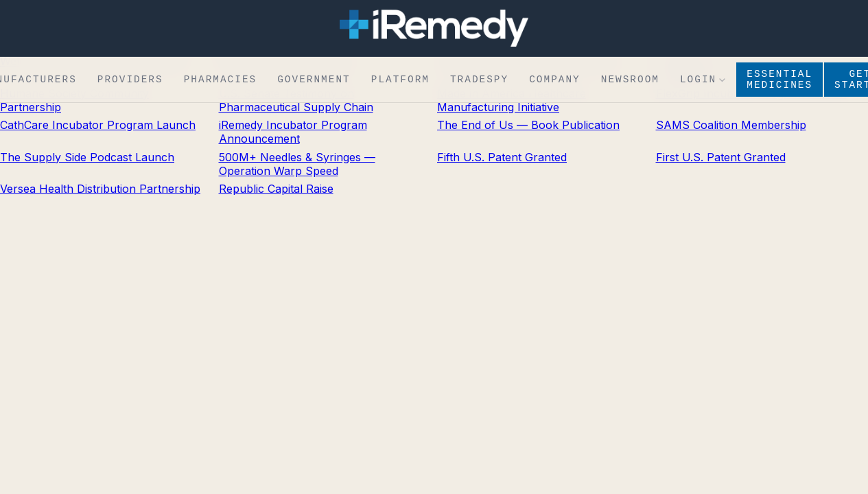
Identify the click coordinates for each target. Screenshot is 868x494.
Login (703, 82)
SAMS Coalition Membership (731, 125)
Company (555, 82)
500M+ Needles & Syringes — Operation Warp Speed (297, 164)
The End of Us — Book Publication (528, 125)
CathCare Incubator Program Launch (98, 125)
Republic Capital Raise (276, 189)
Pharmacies (221, 82)
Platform (400, 82)
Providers (130, 82)
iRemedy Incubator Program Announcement (293, 132)
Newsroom (630, 82)
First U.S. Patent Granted (721, 157)
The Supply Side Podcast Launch (87, 157)
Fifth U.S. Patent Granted (502, 157)
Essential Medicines (779, 82)
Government (314, 82)
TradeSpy (479, 82)
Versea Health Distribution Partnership (100, 189)
